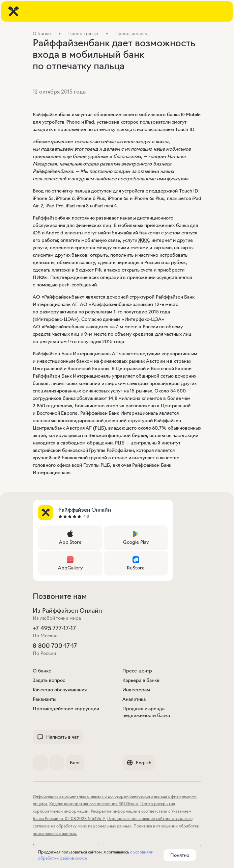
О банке (42, 671)
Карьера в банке (141, 680)
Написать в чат (58, 737)
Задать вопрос (49, 680)
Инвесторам (136, 690)
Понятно (180, 855)
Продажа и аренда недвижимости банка (146, 712)
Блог (75, 763)
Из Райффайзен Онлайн (67, 611)
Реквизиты (45, 699)
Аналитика (134, 699)
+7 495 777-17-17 (54, 628)
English (139, 763)
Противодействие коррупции (66, 709)
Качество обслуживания (60, 690)
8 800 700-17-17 (55, 646)
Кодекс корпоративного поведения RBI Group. (94, 804)
